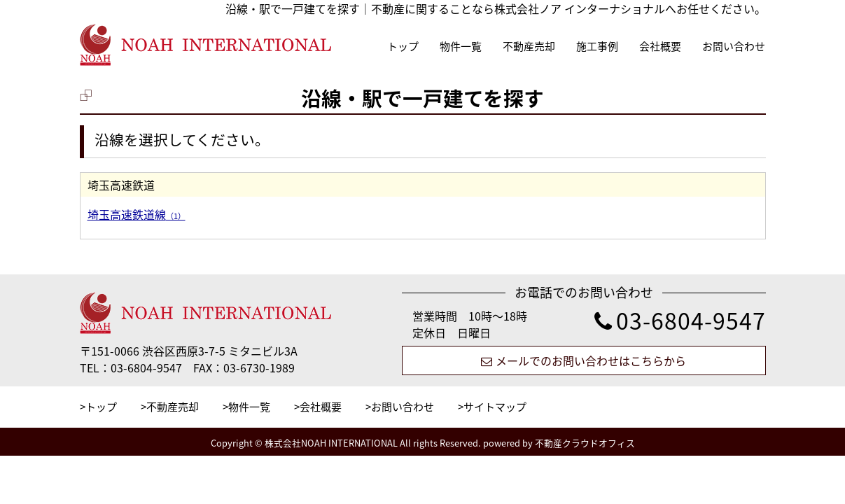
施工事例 (597, 46)
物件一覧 (461, 46)
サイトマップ (495, 407)
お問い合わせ (734, 46)
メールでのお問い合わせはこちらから (584, 360)
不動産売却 (529, 46)
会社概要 (660, 46)
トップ (403, 46)
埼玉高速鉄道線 (137, 214)
